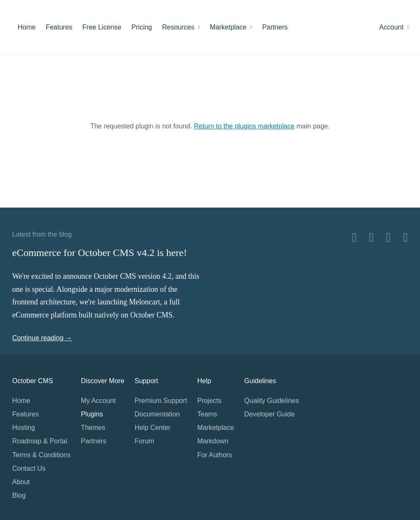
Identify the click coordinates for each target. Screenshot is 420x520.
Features (59, 27)
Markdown (213, 441)
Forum (144, 441)
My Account (98, 401)
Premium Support (161, 401)
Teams (207, 414)
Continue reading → (42, 338)
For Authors (215, 455)
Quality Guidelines (271, 401)
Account (394, 27)
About (21, 482)
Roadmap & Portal (40, 441)
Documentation (157, 414)
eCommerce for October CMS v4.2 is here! (100, 253)
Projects (210, 401)
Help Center (153, 428)
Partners (275, 27)
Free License (102, 27)
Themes (93, 428)
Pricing (142, 27)
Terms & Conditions (41, 455)
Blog (19, 495)
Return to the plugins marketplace (244, 126)
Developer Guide (269, 414)
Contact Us (29, 468)
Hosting (24, 428)
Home (27, 27)
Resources (181, 27)
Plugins (92, 414)
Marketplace (231, 27)
